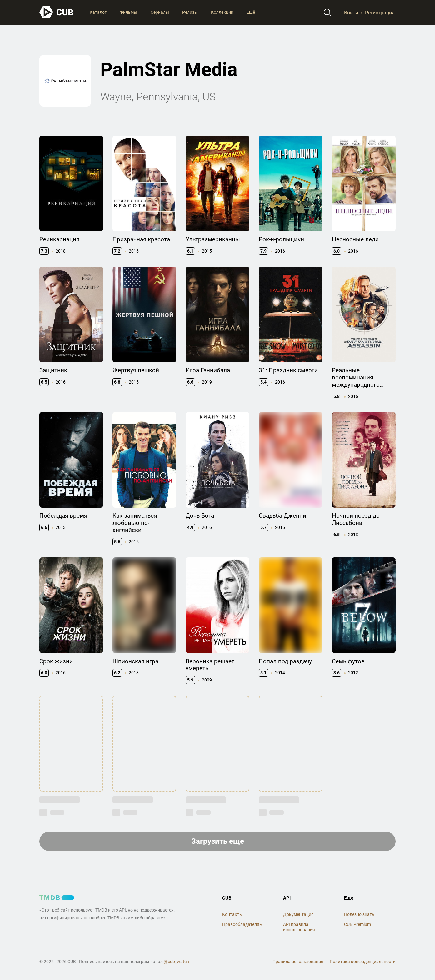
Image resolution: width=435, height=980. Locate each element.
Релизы (190, 12)
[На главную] (57, 12)
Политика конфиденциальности (363, 962)
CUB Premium (357, 924)
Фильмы (128, 12)
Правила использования (298, 962)
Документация (298, 914)
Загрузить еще (218, 841)
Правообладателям (242, 924)
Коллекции (222, 12)
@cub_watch (176, 962)
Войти (351, 12)
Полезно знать (359, 914)
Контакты (232, 914)
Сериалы (160, 12)
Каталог (98, 12)
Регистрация (380, 12)
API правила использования (299, 927)
